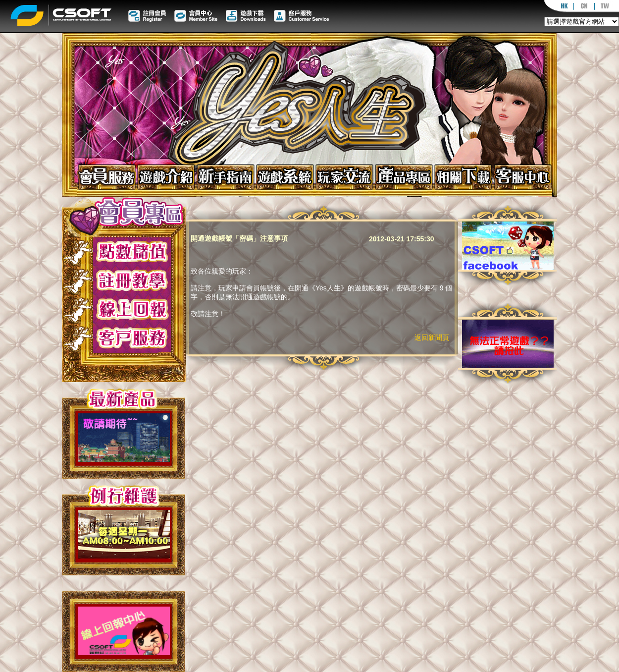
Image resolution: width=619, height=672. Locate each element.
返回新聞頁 (432, 337)
